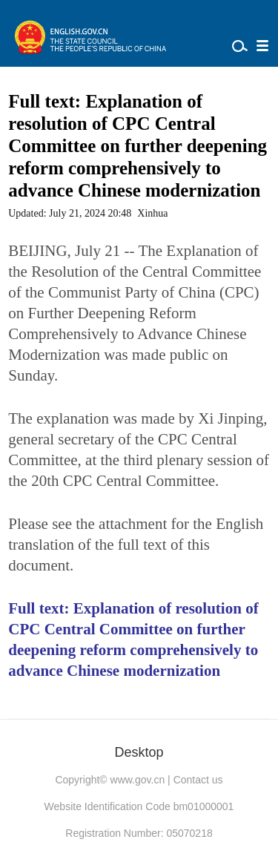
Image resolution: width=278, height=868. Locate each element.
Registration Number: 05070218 (139, 833)
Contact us (198, 780)
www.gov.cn (138, 780)
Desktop (139, 752)
